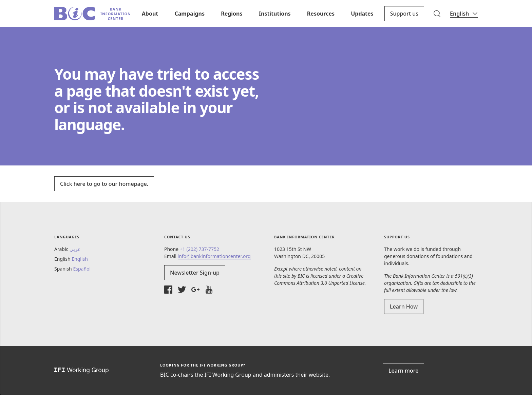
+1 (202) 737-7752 (199, 249)
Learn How (404, 307)
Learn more (403, 371)
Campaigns (189, 14)
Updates (362, 14)
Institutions (275, 14)
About (150, 14)
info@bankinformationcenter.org (214, 256)
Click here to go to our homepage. (104, 184)
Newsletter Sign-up (195, 273)
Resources (321, 14)
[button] (437, 14)
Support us (404, 14)
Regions (232, 14)
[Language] (464, 14)
